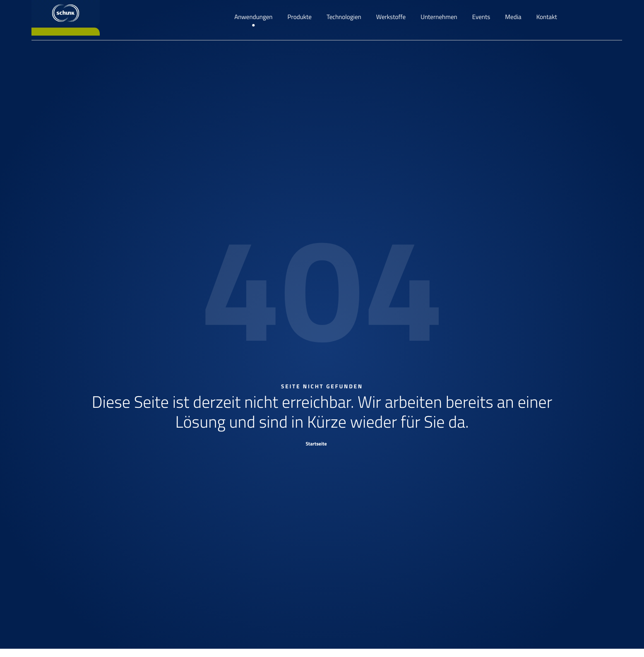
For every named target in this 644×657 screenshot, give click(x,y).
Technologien (344, 17)
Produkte (300, 17)
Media (513, 17)
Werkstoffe (391, 17)
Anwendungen (253, 17)
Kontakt (547, 17)
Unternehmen (439, 17)
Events (481, 17)
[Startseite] (322, 443)
